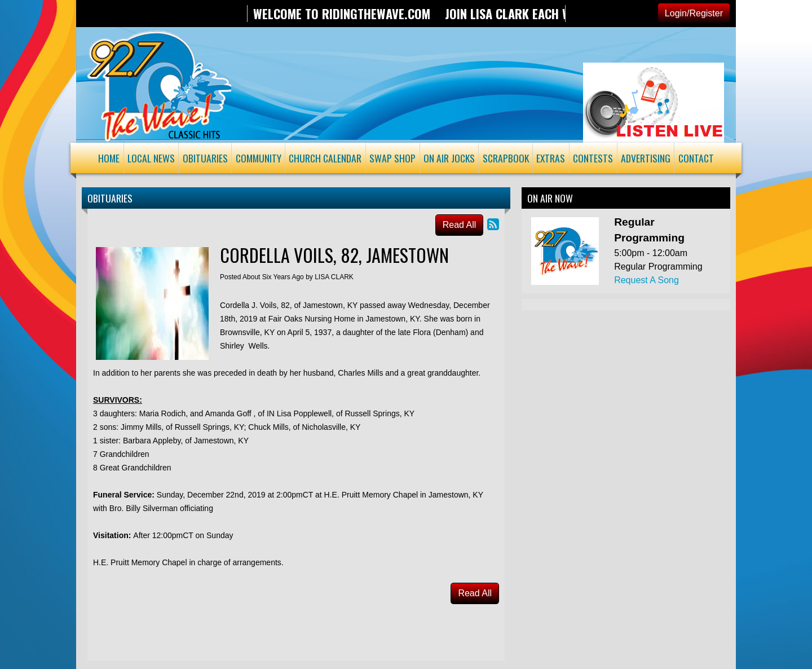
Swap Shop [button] (392, 158)
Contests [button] (593, 158)
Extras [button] (551, 158)
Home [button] (109, 158)
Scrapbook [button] (506, 158)
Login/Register (694, 13)
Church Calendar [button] (325, 158)
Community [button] (259, 158)
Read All (460, 225)
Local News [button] (151, 158)
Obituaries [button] (205, 158)
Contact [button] (696, 158)
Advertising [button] (646, 158)
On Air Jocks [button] (449, 158)
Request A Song (646, 280)
